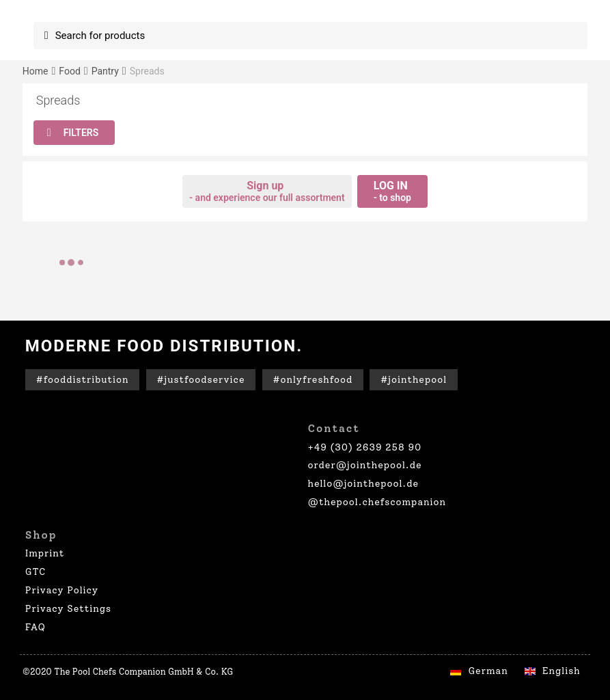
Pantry (105, 71)
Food (69, 71)
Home (36, 71)
